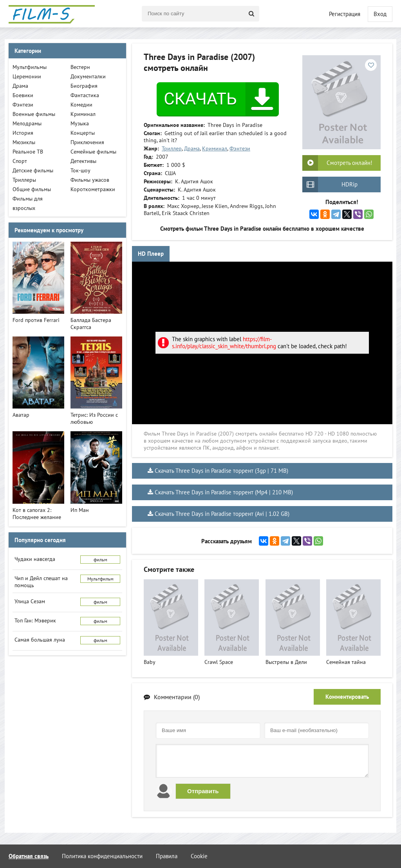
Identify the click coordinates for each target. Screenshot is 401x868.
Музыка (80, 123)
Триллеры (24, 180)
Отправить (203, 791)
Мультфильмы (30, 67)
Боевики (23, 95)
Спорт (20, 161)
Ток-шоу (80, 170)
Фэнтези (240, 148)
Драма (192, 148)
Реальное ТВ (28, 152)
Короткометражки (93, 189)
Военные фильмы (34, 114)
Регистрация (345, 14)
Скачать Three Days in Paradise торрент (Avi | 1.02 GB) (222, 514)
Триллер (172, 148)
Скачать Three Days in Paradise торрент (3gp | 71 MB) (221, 471)
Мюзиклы (24, 142)
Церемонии (27, 76)
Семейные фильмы (93, 152)
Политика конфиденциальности (102, 856)
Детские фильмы (33, 170)
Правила (167, 856)
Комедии (81, 105)
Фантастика (85, 95)
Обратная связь (29, 856)
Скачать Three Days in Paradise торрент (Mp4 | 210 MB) (224, 492)
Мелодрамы (27, 123)
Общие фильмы (32, 189)
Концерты (83, 133)
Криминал (215, 148)
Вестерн (80, 67)
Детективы (83, 161)
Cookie (199, 856)
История (23, 133)
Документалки (88, 76)
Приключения (87, 142)
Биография (84, 86)
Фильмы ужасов (90, 180)
